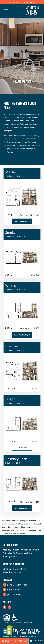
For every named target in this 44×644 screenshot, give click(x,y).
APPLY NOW (21, 641)
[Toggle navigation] (6, 11)
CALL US (7, 641)
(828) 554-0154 (13, 595)
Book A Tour (11, 590)
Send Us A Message (15, 585)
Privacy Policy (27, 622)
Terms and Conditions (11, 622)
